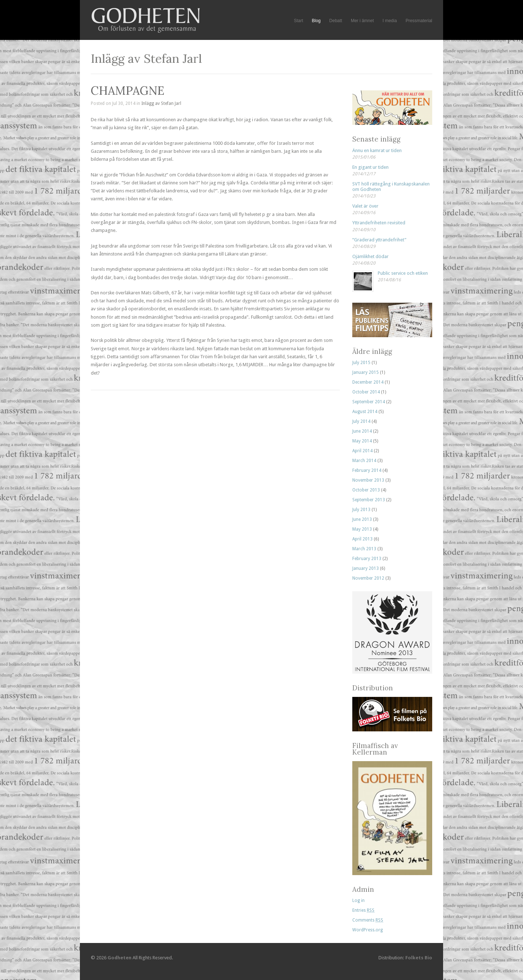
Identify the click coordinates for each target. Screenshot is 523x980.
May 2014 (362, 441)
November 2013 (368, 480)
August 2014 (365, 412)
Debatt (336, 21)
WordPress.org (368, 930)
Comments (368, 920)
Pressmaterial (419, 21)
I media (390, 21)
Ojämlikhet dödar (370, 256)
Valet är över (365, 206)
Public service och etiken (403, 273)
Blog (316, 21)
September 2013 (369, 500)
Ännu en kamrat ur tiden (377, 150)
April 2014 (362, 451)
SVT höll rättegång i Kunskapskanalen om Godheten (391, 186)
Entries (363, 910)
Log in (358, 901)
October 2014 (366, 392)
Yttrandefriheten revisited (379, 223)
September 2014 (369, 402)
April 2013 (362, 539)
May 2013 (362, 529)
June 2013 (362, 519)
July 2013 (361, 510)
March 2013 (364, 549)
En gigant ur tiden (370, 167)
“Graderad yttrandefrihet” (379, 240)
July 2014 (361, 421)
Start (298, 21)
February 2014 (367, 470)
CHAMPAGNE (128, 91)
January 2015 (366, 372)
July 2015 (361, 363)
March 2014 (364, 461)
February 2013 (367, 559)
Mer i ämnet (362, 21)
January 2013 (366, 568)
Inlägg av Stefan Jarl (161, 103)
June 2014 (362, 431)
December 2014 (368, 382)
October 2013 (366, 490)
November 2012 (368, 578)
